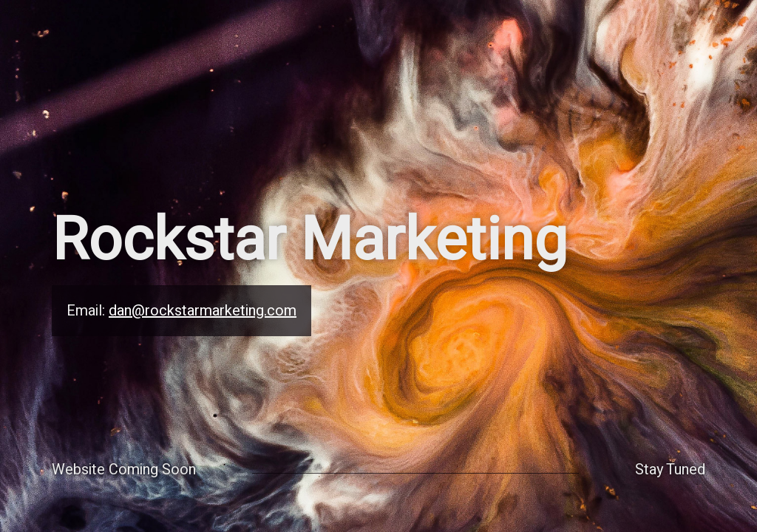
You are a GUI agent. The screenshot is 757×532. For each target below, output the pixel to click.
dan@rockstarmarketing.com (203, 311)
